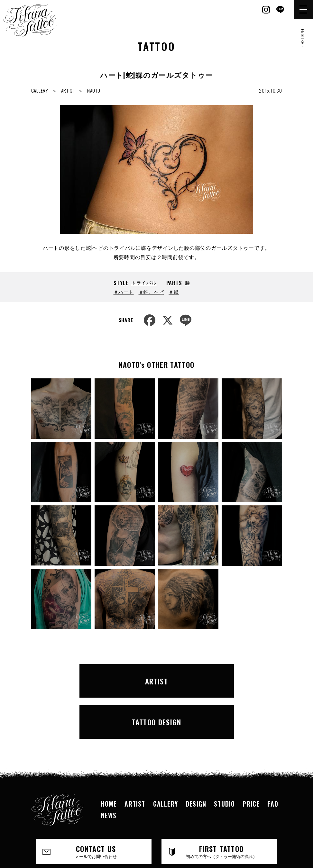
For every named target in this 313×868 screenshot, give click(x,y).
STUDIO (224, 755)
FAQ (273, 755)
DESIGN (196, 755)
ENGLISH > (303, 38)
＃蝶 (174, 292)
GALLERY (40, 90)
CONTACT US (96, 802)
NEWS (109, 766)
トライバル (144, 282)
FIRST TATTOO (221, 802)
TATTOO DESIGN (221, 677)
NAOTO (94, 90)
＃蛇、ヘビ (151, 292)
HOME (109, 755)
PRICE (251, 755)
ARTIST (68, 90)
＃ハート (124, 292)
